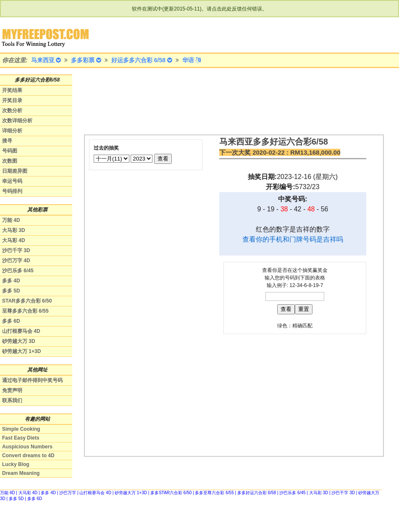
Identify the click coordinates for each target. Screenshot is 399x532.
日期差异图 (15, 171)
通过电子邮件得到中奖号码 (32, 380)
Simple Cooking (21, 429)
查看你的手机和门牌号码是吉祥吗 (293, 239)
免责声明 (12, 390)
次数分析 (12, 111)
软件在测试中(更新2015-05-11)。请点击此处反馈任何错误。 (199, 9)
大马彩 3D (14, 230)
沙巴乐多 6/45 (18, 271)
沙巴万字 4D (16, 261)
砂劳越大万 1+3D (21, 351)
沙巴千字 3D (16, 250)
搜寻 (7, 141)
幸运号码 (12, 181)
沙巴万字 (68, 493)
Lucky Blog (16, 464)
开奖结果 (12, 90)
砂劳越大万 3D (19, 341)
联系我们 (12, 400)
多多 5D (11, 291)
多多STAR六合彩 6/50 (171, 493)
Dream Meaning (21, 473)
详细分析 (12, 131)
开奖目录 (12, 100)
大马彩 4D (14, 240)
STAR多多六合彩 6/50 (27, 301)
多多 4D (11, 281)
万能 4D (11, 220)
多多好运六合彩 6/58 (257, 493)
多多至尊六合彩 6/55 (214, 493)
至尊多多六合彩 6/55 (25, 311)
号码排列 (12, 191)
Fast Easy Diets (21, 438)
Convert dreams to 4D (28, 456)
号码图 (10, 151)
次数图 (10, 161)
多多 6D (11, 321)
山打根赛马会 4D (21, 331)
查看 (163, 159)
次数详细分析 (17, 121)
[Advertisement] (121, 101)
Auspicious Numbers (27, 447)
